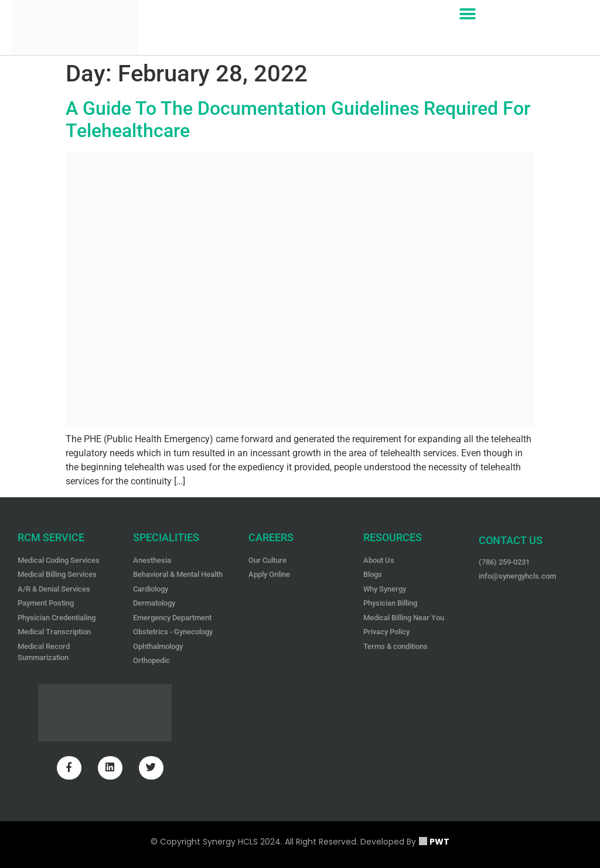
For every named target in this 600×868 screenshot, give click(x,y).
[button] (468, 14)
